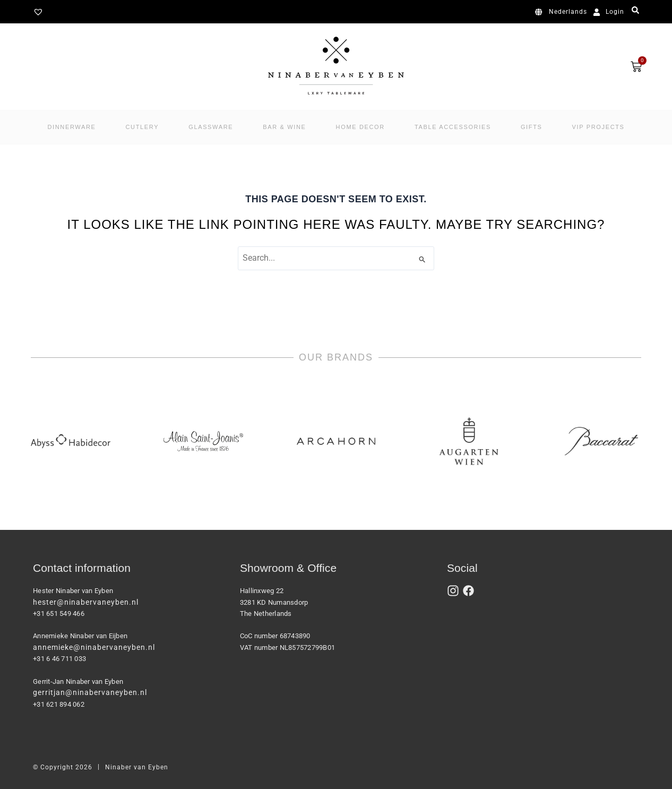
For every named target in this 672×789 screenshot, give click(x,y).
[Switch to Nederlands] (563, 12)
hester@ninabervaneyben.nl (86, 602)
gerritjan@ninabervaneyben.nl (90, 692)
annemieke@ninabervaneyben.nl (94, 647)
